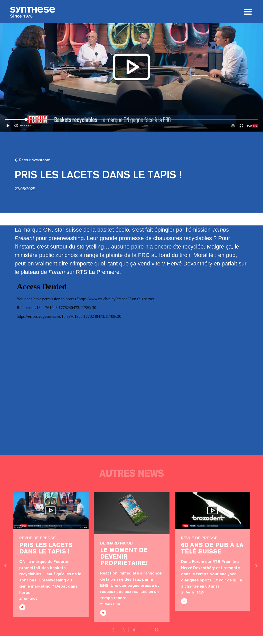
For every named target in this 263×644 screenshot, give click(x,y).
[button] (248, 12)
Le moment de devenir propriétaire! (132, 513)
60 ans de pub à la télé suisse (213, 510)
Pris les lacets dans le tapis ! (51, 510)
